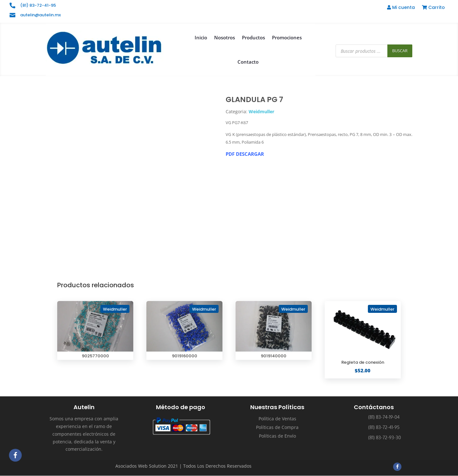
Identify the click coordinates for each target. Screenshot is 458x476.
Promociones (287, 37)
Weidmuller (261, 111)
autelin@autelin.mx (40, 15)
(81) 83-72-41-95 (38, 5)
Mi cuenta (401, 8)
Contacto (248, 62)
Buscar (400, 51)
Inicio (201, 37)
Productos (253, 37)
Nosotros (225, 37)
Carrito (433, 8)
